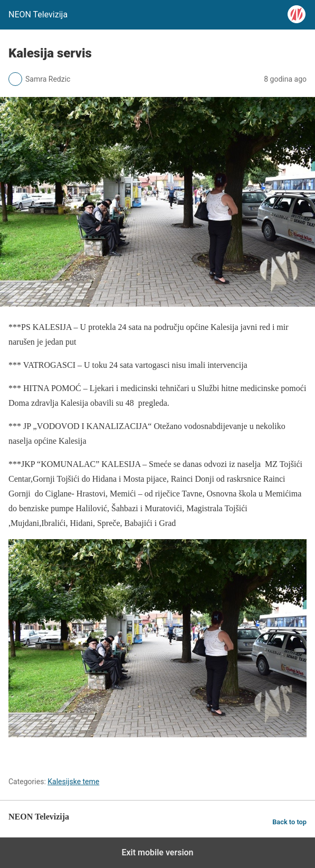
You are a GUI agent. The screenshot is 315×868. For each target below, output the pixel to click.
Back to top (289, 822)
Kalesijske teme (73, 782)
